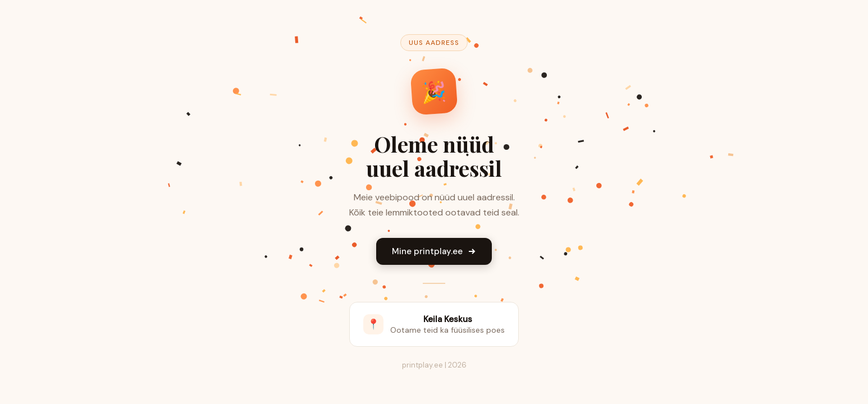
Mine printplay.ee (434, 251)
